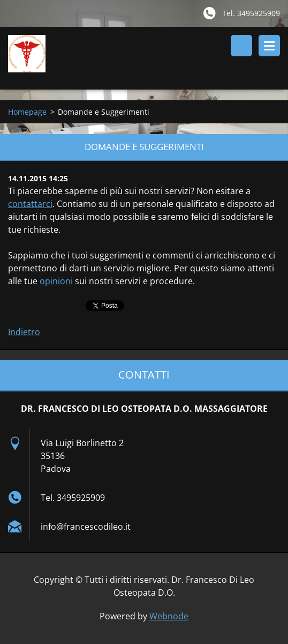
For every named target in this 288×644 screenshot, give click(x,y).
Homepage (27, 112)
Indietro (24, 332)
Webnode (169, 616)
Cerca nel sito (241, 46)
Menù (269, 46)
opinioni (56, 281)
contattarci (30, 204)
